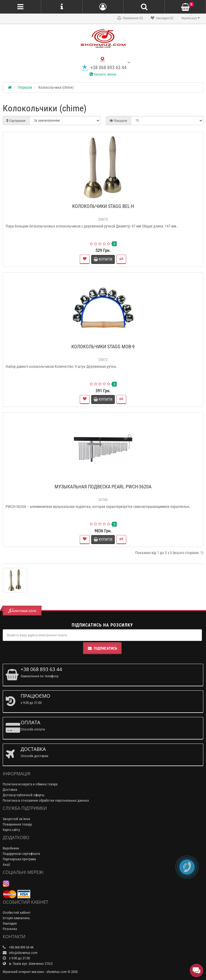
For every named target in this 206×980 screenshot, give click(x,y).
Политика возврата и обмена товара (30, 784)
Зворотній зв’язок (16, 819)
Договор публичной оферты (24, 795)
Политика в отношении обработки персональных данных (46, 800)
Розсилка (10, 929)
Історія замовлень (16, 918)
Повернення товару (17, 824)
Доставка (10, 790)
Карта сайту (11, 830)
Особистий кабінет (17, 913)
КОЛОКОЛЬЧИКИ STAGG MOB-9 (103, 347)
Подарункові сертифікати (21, 854)
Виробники (11, 848)
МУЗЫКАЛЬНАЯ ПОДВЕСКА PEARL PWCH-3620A (103, 487)
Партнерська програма (19, 859)
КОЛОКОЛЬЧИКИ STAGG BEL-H (103, 206)
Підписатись (102, 648)
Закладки (10, 923)
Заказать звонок (103, 74)
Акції (6, 864)
